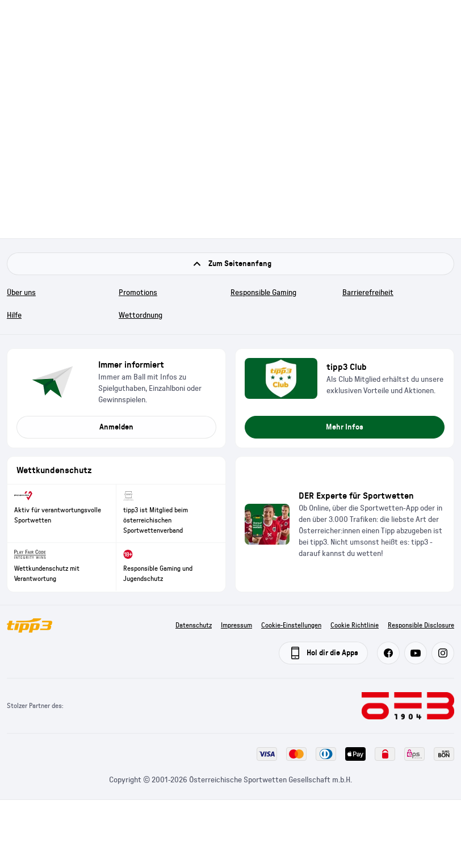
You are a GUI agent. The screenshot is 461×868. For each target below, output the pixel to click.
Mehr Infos (345, 427)
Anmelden (116, 427)
